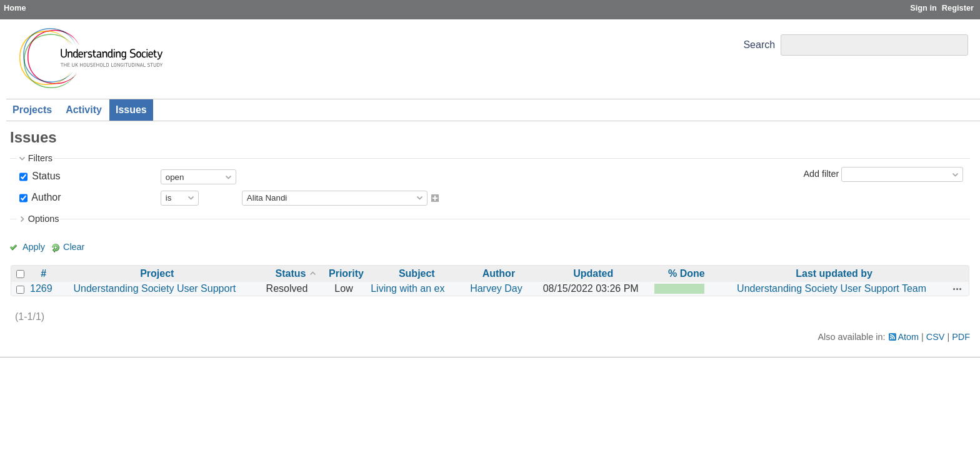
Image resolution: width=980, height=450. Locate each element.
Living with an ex (407, 288)
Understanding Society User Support (154, 288)
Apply (34, 247)
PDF (961, 337)
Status (45, 176)
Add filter (821, 174)
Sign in (923, 8)
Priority (346, 273)
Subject (417, 273)
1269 (41, 288)
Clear (74, 247)
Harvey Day (496, 288)
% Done (687, 273)
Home (15, 8)
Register (958, 8)
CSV (936, 337)
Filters (40, 158)
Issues (131, 110)
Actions (957, 289)
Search (759, 45)
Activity (84, 110)
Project (157, 273)
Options (44, 219)
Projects (32, 110)
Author (45, 197)
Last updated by (834, 273)
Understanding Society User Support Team (832, 288)
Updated (593, 273)
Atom (909, 337)
